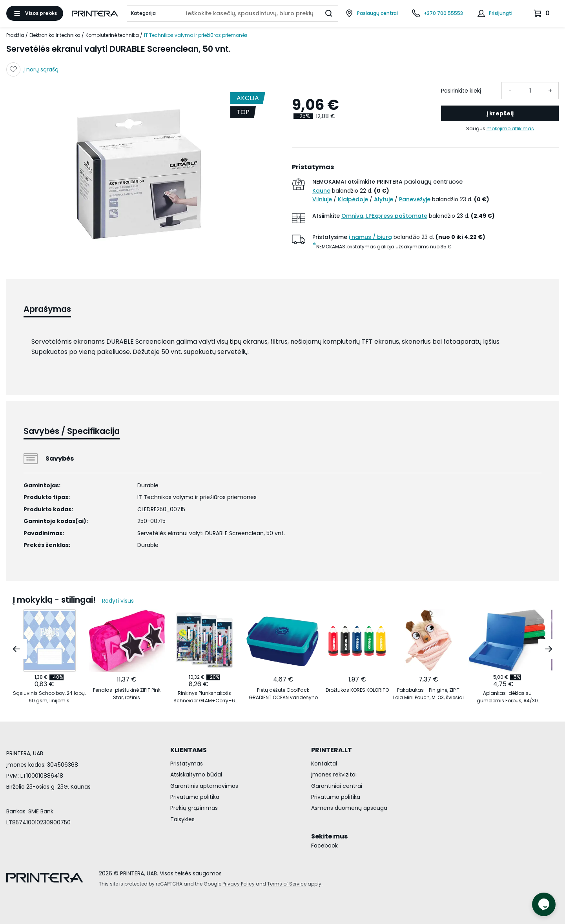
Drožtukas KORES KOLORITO (357, 690)
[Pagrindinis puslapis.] (95, 14)
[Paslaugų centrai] (372, 13)
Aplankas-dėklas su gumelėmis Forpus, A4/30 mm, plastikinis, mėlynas (507, 697)
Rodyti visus (118, 601)
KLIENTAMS (189, 750)
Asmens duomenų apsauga (349, 808)
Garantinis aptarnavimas (204, 786)
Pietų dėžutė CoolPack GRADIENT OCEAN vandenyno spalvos (283, 694)
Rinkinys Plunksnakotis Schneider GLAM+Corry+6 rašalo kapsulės (204, 697)
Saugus (500, 129)
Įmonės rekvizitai (334, 775)
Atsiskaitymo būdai (196, 775)
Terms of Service (287, 884)
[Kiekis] (530, 91)
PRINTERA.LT (332, 750)
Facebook (324, 846)
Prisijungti (501, 13)
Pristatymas (187, 764)
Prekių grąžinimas (194, 808)
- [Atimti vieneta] (510, 90)
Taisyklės (182, 819)
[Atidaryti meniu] (35, 13)
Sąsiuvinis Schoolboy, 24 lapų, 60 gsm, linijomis (49, 697)
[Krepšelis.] (543, 13)
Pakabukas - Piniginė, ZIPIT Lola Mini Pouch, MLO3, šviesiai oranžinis (428, 694)
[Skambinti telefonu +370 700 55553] (437, 13)
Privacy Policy (239, 884)
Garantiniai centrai (337, 786)
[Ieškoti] (329, 13)
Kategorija (143, 13)
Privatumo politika (195, 797)
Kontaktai (324, 764)
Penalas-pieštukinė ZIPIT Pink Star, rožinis (127, 694)
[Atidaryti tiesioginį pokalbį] (544, 904)
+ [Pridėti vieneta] (550, 90)
